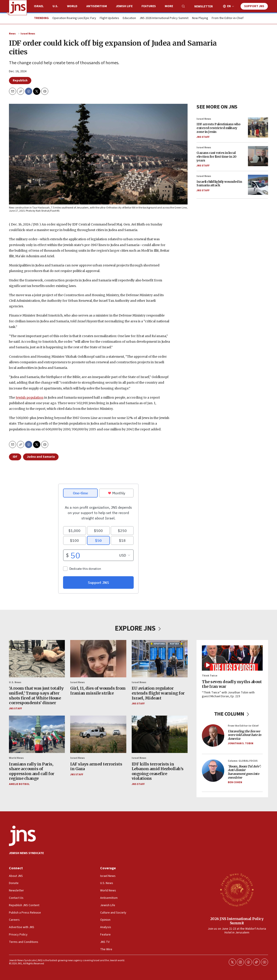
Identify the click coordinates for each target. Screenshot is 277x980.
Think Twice (210, 676)
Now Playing (200, 18)
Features (149, 6)
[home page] (18, 8)
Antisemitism (97, 6)
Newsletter (204, 6)
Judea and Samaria (41, 457)
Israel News (28, 34)
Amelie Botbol (19, 784)
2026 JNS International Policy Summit (237, 921)
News (12, 34)
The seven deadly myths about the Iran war (232, 684)
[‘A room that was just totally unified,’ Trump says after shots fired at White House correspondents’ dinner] (37, 659)
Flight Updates (109, 18)
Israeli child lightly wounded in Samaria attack (219, 184)
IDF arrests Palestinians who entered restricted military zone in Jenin (218, 128)
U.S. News (15, 682)
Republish (20, 81)
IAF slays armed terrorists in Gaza (96, 766)
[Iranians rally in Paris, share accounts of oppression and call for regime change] (37, 734)
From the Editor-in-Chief (228, 18)
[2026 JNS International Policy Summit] (237, 890)
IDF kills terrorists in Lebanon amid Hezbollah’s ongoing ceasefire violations (158, 771)
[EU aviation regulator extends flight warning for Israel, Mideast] (160, 659)
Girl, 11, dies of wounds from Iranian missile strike (98, 691)
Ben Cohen (235, 782)
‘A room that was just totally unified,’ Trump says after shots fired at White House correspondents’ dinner (36, 695)
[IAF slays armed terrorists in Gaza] (98, 734)
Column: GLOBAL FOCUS (243, 761)
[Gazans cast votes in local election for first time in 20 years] (258, 156)
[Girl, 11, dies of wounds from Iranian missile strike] (98, 659)
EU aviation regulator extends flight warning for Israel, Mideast (158, 693)
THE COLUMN (232, 714)
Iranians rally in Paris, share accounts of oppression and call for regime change (32, 771)
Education (129, 18)
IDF (15, 457)
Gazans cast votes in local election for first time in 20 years (217, 157)
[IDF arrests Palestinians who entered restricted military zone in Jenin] (258, 128)
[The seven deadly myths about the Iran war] (232, 658)
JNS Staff (203, 137)
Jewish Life (124, 6)
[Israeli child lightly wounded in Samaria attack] (258, 185)
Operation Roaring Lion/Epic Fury (74, 18)
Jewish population (30, 397)
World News (16, 758)
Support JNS (254, 6)
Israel (39, 6)
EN (229, 6)
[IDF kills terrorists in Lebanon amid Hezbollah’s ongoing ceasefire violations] (160, 734)
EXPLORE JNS (138, 628)
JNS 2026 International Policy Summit (164, 18)
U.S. (55, 6)
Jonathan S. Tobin (241, 743)
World (72, 6)
